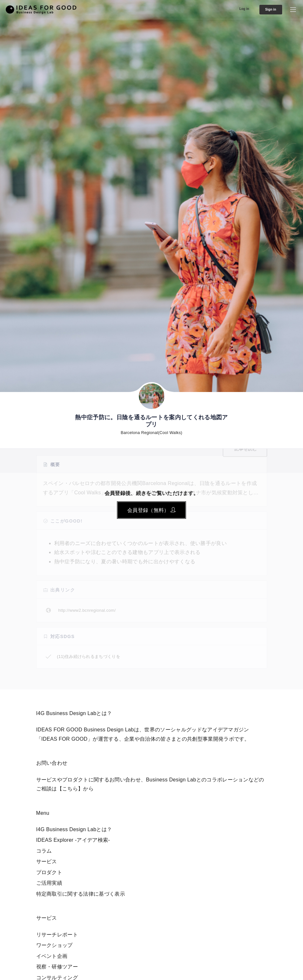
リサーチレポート (57, 935)
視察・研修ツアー (57, 967)
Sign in (266, 10)
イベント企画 (52, 956)
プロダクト (49, 872)
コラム (44, 851)
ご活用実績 (49, 883)
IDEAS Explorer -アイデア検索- (73, 840)
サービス (47, 861)
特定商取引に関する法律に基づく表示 (81, 894)
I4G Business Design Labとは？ (74, 829)
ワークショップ (55, 945)
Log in (235, 9)
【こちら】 (70, 789)
